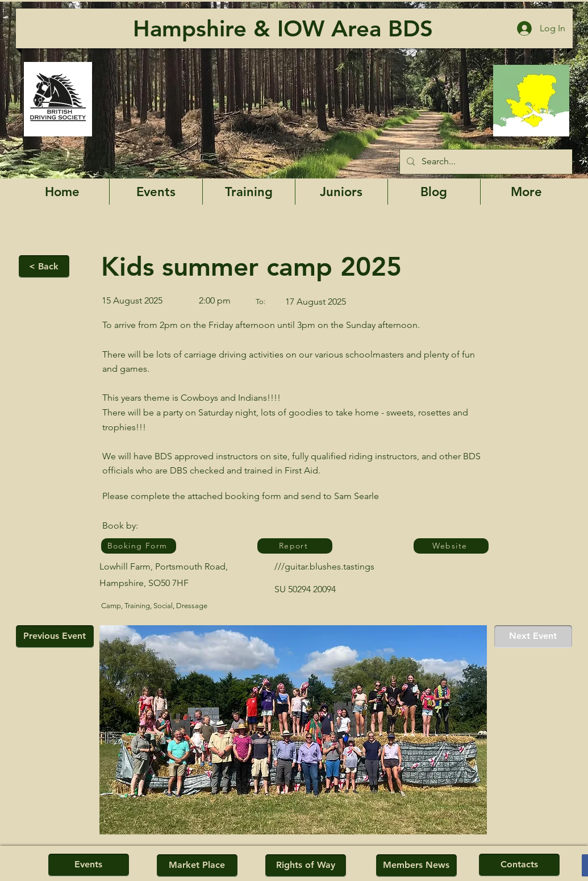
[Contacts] (519, 865)
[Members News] (416, 866)
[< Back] (44, 267)
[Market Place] (197, 866)
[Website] (451, 546)
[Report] (295, 546)
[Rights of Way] (306, 866)
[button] (526, 192)
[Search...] (485, 162)
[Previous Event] (55, 637)
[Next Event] (533, 637)
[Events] (89, 865)
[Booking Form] (139, 546)
